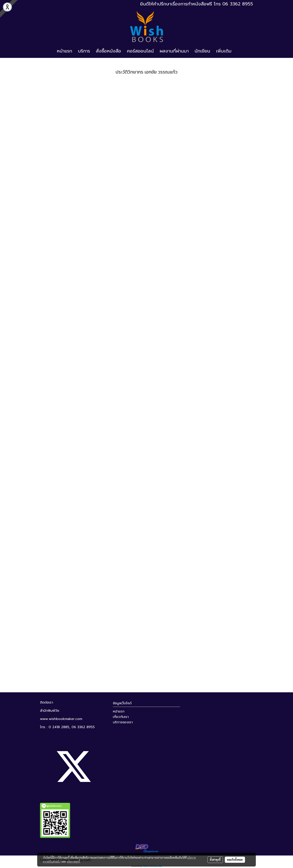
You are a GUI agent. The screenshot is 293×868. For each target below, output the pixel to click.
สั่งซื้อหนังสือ (108, 51)
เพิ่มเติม (224, 51)
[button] (238, 51)
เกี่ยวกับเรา (121, 717)
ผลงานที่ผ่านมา (174, 51)
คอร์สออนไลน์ (140, 51)
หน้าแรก (64, 51)
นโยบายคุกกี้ (73, 861)
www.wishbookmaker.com (61, 719)
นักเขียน (202, 51)
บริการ (84, 51)
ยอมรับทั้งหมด (235, 860)
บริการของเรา (123, 722)
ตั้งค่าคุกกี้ (215, 860)
